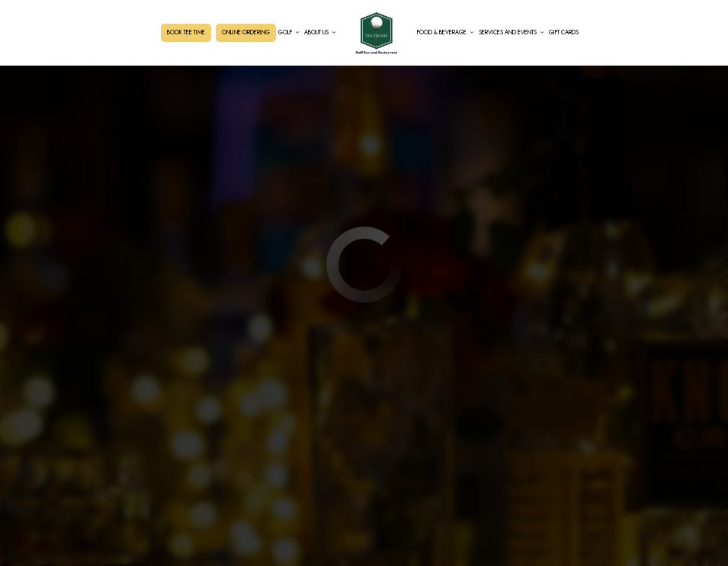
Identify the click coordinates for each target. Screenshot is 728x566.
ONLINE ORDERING (246, 32)
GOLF (289, 32)
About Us (320, 32)
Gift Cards (564, 32)
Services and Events (512, 32)
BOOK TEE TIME (186, 32)
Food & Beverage (446, 32)
